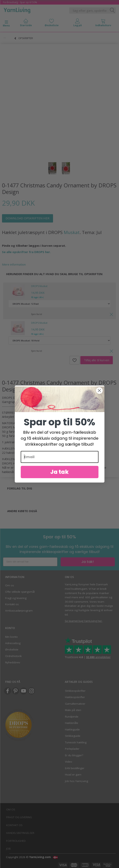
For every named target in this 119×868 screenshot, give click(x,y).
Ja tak (59, 472)
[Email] (60, 457)
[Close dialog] (99, 391)
